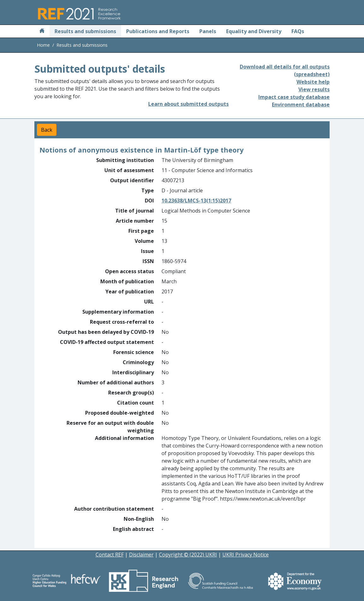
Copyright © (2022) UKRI (188, 555)
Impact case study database (294, 97)
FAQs (298, 31)
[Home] (42, 31)
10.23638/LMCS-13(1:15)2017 (196, 201)
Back (47, 130)
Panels (208, 31)
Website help (313, 82)
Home (43, 45)
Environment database (301, 105)
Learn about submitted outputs (188, 104)
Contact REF (110, 555)
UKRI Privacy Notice (246, 555)
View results (314, 89)
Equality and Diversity (254, 31)
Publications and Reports (158, 31)
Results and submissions (85, 31)
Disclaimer (141, 555)
